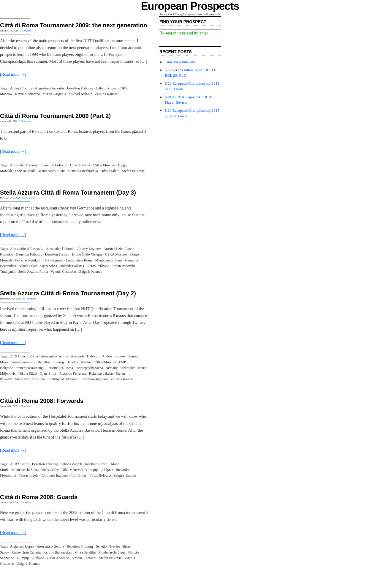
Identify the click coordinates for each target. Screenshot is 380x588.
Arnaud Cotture (21, 88)
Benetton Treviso (57, 254)
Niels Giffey (50, 470)
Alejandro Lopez (22, 546)
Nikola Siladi (110, 171)
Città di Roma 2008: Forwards (42, 401)
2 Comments (25, 121)
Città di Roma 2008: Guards (39, 497)
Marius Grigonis (54, 94)
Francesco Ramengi (30, 368)
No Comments (29, 198)
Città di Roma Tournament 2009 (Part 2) (55, 116)
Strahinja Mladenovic (63, 379)
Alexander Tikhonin (24, 165)
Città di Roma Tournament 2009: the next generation (73, 25)
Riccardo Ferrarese (73, 373)
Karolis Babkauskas (58, 552)
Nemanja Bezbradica (83, 171)
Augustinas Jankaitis (50, 88)
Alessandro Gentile (54, 356)
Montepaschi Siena (52, 171)
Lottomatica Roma (79, 260)
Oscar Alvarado (58, 558)
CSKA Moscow (104, 165)
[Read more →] (13, 74)
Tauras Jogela (29, 475)
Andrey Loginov (89, 249)
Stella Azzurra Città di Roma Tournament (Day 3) (68, 193)
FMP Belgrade (25, 171)
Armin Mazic (113, 249)
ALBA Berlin (20, 464)
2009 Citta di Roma (24, 356)
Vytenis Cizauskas (64, 272)
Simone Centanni (84, 558)
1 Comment (26, 31)
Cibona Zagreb (72, 464)
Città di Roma (106, 88)
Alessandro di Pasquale (27, 249)
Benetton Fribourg (80, 88)
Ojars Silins (49, 266)
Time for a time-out (180, 62)
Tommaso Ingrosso (95, 379)
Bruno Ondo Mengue (87, 254)
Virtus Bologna (100, 475)
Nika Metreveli (72, 470)
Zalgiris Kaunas (106, 94)
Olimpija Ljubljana (99, 470)
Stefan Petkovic (133, 171)
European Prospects (190, 6)
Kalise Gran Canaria (26, 552)
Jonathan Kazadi (96, 464)
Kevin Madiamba (27, 94)
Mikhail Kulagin (80, 94)
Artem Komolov (23, 362)
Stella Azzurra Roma (33, 272)
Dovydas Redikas (27, 260)
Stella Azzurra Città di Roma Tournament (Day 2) (68, 293)
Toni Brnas (79, 475)
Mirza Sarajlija (85, 552)
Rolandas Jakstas (72, 266)
